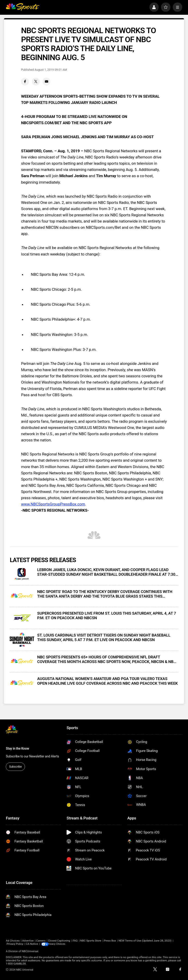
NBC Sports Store (91, 941)
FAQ (75, 941)
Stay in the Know (17, 748)
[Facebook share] (25, 82)
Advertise (28, 941)
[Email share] (46, 82)
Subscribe (15, 767)
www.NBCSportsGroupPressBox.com (53, 504)
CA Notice (32, 944)
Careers (41, 941)
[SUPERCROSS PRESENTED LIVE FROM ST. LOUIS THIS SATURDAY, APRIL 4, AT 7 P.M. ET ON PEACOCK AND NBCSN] (22, 618)
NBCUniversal (30, 951)
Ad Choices (13, 941)
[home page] (22, 7)
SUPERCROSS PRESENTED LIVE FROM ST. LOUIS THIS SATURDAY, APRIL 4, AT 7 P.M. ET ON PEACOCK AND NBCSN (107, 616)
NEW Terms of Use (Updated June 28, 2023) (145, 941)
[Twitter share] (36, 82)
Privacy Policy (15, 944)
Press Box (110, 941)
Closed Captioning (59, 941)
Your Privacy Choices (62, 944)
